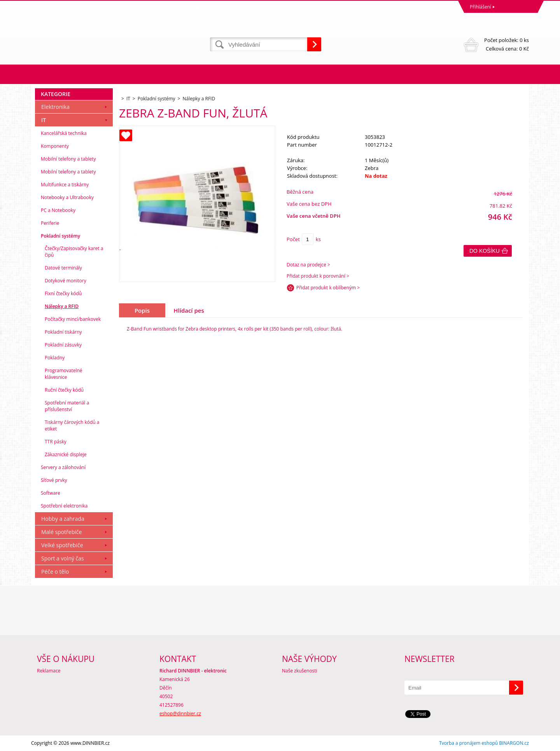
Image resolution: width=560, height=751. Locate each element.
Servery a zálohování (63, 467)
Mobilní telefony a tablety (68, 159)
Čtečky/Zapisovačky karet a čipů (74, 252)
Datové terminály (63, 268)
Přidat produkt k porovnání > (318, 276)
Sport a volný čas (63, 558)
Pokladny (55, 358)
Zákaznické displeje (66, 454)
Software (51, 493)
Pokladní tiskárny (63, 332)
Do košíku (485, 251)
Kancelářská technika (64, 133)
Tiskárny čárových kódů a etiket (72, 425)
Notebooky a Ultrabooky (67, 197)
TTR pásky (56, 442)
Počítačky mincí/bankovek (73, 319)
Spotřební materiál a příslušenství (67, 406)
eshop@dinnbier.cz (180, 713)
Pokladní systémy (60, 236)
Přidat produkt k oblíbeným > (328, 288)
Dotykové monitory (66, 281)
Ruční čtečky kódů (64, 390)
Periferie (50, 223)
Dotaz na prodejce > (308, 265)
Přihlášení (480, 7)
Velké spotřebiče (62, 545)
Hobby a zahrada (63, 519)
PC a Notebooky (58, 210)
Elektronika (55, 107)
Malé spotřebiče (61, 532)
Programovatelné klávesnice (64, 374)
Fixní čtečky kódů (63, 293)
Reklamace (49, 671)
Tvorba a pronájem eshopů (468, 743)
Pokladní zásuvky (63, 345)
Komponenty (55, 146)
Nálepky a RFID (62, 306)
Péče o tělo (55, 572)
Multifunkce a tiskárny (65, 185)
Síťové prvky (54, 480)
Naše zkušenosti (300, 671)
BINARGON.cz (514, 743)
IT (44, 120)
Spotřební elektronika (64, 506)
